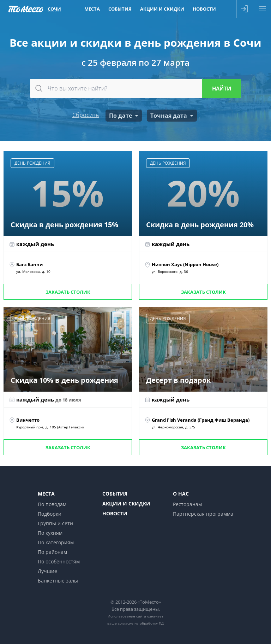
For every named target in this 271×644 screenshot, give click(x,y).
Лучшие (47, 571)
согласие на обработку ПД (141, 623)
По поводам (52, 504)
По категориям (56, 542)
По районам (52, 552)
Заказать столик (68, 292)
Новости (115, 513)
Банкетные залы (58, 581)
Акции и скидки (126, 504)
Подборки (50, 514)
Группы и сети (55, 523)
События (115, 494)
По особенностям (59, 561)
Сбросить (86, 115)
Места (46, 494)
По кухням (50, 533)
